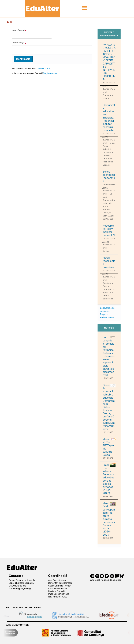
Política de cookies (111, 580)
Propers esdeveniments (109, 34)
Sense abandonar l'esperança (109, 176)
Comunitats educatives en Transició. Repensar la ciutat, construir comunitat (109, 118)
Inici (9, 22)
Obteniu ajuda (44, 69)
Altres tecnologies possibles (109, 262)
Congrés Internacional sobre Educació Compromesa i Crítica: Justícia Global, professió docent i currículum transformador (109, 407)
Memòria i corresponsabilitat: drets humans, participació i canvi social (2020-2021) (109, 519)
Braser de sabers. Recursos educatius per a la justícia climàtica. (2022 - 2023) (109, 479)
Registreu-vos (50, 73)
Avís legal (95, 580)
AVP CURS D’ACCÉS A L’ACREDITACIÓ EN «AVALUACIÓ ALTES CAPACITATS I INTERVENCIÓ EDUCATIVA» (109, 62)
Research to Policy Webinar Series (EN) (109, 230)
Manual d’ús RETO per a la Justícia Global (109, 447)
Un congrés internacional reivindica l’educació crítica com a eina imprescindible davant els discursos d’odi (109, 356)
